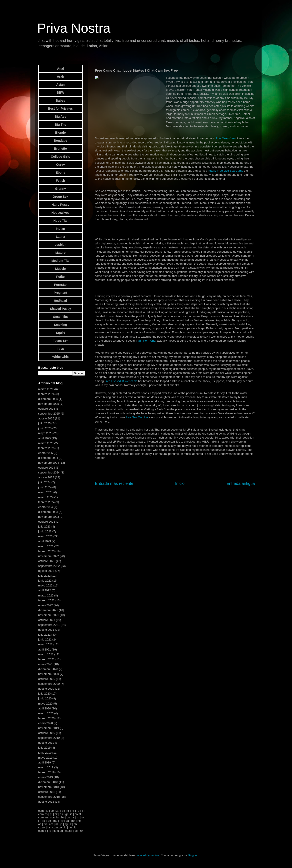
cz (56, 814)
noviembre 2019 (49, 728)
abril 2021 (45, 649)
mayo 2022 (45, 585)
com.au (43, 817)
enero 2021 (46, 664)
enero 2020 (46, 723)
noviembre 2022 (49, 556)
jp (61, 824)
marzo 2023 (46, 546)
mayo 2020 (45, 704)
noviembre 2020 (49, 674)
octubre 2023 (47, 522)
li (40, 821)
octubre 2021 (47, 620)
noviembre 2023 (49, 517)
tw (45, 824)
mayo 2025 (45, 433)
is (71, 814)
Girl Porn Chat (147, 341)
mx (73, 821)
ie (47, 811)
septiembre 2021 (49, 625)
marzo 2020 (46, 713)
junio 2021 (45, 639)
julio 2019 (44, 748)
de (68, 817)
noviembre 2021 (49, 615)
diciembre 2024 (48, 458)
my (61, 821)
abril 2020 (45, 708)
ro (78, 811)
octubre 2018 (47, 792)
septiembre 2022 (49, 566)
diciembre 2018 (48, 782)
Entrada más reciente (114, 483)
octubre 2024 (47, 468)
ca (67, 821)
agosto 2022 (46, 571)
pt (51, 814)
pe (76, 831)
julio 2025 (44, 423)
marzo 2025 (46, 443)
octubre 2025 (47, 409)
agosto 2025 (46, 418)
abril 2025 (45, 438)
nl (56, 824)
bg (63, 811)
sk (83, 817)
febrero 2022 (46, 600)
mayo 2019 (45, 758)
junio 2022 (45, 581)
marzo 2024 (46, 497)
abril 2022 (45, 590)
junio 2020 (45, 698)
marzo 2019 (46, 767)
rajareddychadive (148, 855)
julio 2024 (44, 482)
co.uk (42, 827)
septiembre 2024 (49, 472)
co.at (78, 814)
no (79, 821)
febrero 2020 (46, 718)
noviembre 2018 (49, 787)
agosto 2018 (46, 802)
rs (50, 831)
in (65, 827)
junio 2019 (45, 753)
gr (67, 814)
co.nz (69, 831)
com (41, 811)
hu (70, 827)
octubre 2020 (47, 679)
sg (66, 824)
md (55, 821)
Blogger (193, 855)
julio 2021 (44, 635)
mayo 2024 (45, 492)
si (44, 821)
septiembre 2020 (49, 684)
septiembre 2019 (49, 738)
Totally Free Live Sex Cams (226, 171)
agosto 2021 (46, 630)
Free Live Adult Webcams (121, 381)
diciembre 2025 (48, 399)
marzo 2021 (46, 654)
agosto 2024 (46, 477)
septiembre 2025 (49, 414)
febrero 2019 (46, 772)
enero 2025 (46, 453)
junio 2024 (45, 487)
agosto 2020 (46, 689)
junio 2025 (45, 428)
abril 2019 (45, 762)
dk (62, 814)
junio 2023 (45, 531)
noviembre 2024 (49, 463)
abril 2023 (45, 541)
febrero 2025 (46, 448)
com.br (54, 817)
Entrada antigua (241, 483)
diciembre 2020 (48, 669)
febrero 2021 (46, 659)
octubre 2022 (47, 561)
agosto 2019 (46, 743)
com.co (57, 827)
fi (82, 811)
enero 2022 (46, 605)
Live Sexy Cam (226, 138)
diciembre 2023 (48, 512)
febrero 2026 (46, 394)
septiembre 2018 (49, 797)
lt (71, 824)
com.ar (55, 811)
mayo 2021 (45, 644)
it (75, 827)
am (51, 824)
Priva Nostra (74, 28)
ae (40, 824)
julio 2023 (44, 527)
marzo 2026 (46, 389)
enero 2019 (46, 777)
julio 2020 (44, 694)
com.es (43, 814)
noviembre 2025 (49, 404)
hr (49, 827)
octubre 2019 (47, 733)
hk (82, 831)
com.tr (42, 831)
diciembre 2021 (48, 610)
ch (75, 824)
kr (73, 811)
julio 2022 (44, 576)
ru (78, 817)
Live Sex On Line (137, 417)
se (49, 821)
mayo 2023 (45, 536)
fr (73, 817)
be (63, 817)
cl (68, 811)
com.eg (58, 831)
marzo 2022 (46, 595)
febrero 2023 (46, 551)
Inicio (180, 483)
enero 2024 (46, 507)
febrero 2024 (46, 502)
